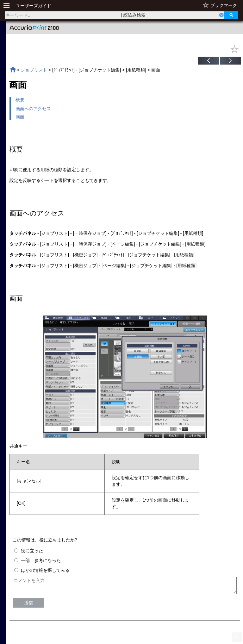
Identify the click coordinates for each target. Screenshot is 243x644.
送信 (28, 605)
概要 (20, 100)
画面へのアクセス (33, 109)
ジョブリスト (34, 70)
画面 (20, 117)
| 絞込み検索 (134, 15)
